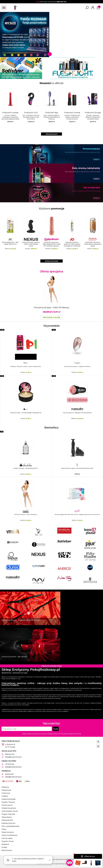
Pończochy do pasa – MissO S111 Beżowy (26, 514)
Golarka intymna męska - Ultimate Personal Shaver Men (77, 468)
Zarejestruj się (6, 790)
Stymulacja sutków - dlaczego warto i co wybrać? (21, 620)
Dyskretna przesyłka (8, 799)
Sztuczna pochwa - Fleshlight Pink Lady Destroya (77, 413)
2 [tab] (54, 54)
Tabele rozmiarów (8, 832)
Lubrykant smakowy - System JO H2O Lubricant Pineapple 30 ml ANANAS (72, 244)
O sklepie (5, 796)
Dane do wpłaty (7, 838)
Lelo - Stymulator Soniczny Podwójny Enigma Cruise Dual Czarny (31, 117)
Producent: (10, 105)
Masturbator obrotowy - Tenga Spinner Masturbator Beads (93, 244)
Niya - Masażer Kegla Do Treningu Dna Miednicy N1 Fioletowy (52, 117)
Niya (56, 113)
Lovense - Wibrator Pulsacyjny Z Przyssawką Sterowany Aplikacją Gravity (10, 117)
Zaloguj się (5, 787)
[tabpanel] (51, 35)
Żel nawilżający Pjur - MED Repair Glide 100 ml (10, 243)
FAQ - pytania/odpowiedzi (10, 826)
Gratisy (4, 829)
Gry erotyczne (92, 188)
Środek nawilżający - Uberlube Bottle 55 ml (26, 468)
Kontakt (4, 847)
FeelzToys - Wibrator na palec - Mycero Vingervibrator (26, 366)
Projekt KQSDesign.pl (60, 864)
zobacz (96, 159)
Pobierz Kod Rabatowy (9, 835)
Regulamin (5, 844)
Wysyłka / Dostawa (8, 802)
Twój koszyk (6, 793)
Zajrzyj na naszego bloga (51, 666)
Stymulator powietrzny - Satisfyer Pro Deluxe (77, 366)
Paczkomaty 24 (7, 805)
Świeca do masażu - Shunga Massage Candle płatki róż (26, 413)
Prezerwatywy (91, 149)
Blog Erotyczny (7, 850)
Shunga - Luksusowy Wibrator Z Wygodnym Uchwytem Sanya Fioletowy (93, 117)
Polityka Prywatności (9, 808)
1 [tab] (50, 54)
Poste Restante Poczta (10, 811)
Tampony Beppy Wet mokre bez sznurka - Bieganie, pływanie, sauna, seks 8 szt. (77, 514)
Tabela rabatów (7, 817)
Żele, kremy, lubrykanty (86, 168)
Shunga (98, 113)
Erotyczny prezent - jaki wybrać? (14, 657)
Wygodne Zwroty (8, 841)
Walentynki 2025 (7, 820)
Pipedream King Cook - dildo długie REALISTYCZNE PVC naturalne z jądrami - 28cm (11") (52, 244)
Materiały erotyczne (8, 823)
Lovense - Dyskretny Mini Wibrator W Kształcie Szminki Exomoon (72, 117)
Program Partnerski (8, 814)
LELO (36, 113)
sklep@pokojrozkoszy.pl (13, 757)
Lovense (15, 113)
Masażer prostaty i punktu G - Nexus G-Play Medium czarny (31, 244)
